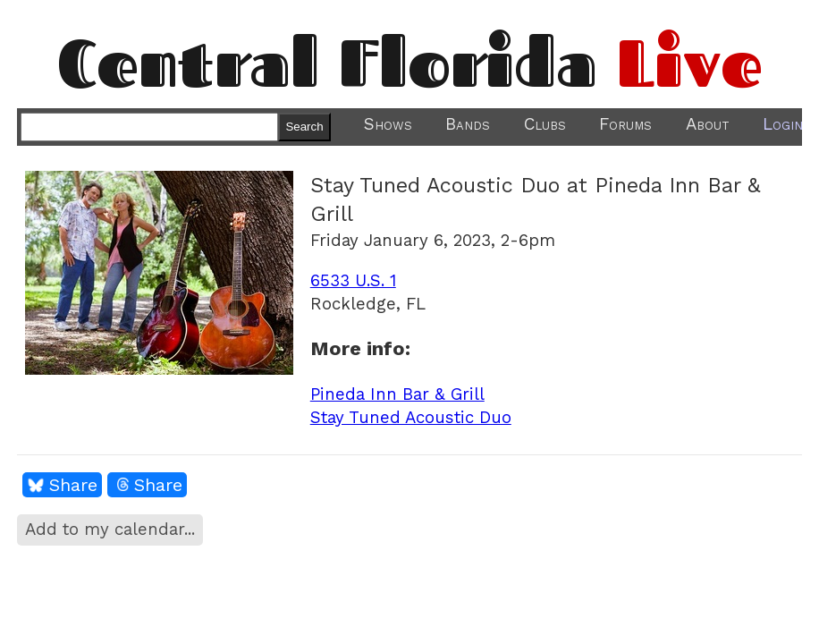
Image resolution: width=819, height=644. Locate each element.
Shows (388, 124)
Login (783, 124)
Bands (468, 124)
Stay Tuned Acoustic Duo (411, 418)
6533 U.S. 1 (353, 281)
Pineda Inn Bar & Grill (397, 394)
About (708, 124)
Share (73, 485)
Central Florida (410, 62)
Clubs (545, 124)
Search (304, 127)
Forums (625, 124)
